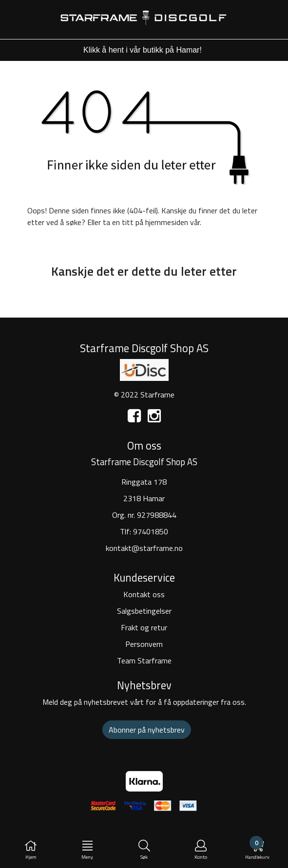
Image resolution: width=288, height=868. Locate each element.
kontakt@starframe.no (144, 548)
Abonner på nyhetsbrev (147, 730)
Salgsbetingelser (144, 611)
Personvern (144, 644)
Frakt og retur (144, 627)
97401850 (151, 531)
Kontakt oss (144, 594)
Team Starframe (144, 660)
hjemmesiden (167, 222)
